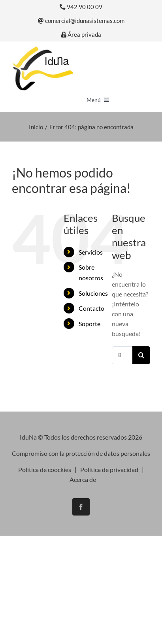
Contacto (91, 308)
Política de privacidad (109, 469)
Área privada (81, 35)
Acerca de (83, 479)
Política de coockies (45, 469)
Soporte (89, 324)
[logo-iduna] (43, 48)
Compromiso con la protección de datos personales (81, 453)
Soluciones (93, 293)
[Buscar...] (122, 355)
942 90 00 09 (81, 7)
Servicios (91, 252)
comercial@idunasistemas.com (81, 21)
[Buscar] (141, 355)
